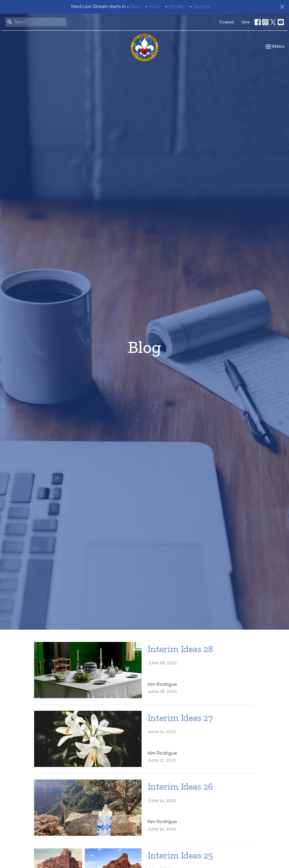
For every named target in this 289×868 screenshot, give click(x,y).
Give (246, 22)
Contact (227, 22)
